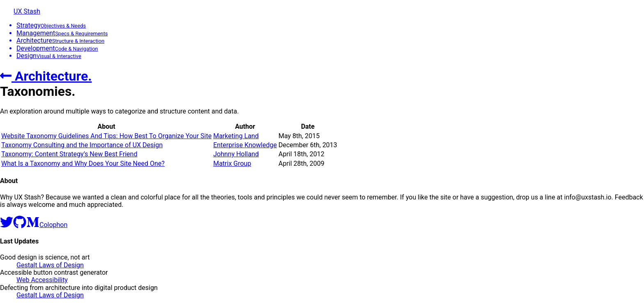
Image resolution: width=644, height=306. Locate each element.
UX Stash (27, 11)
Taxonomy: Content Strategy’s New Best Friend (69, 154)
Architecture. (46, 76)
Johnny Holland (236, 154)
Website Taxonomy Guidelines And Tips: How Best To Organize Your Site (106, 136)
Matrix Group (232, 163)
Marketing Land (236, 136)
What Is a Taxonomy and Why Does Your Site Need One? (83, 163)
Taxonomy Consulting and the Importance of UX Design (82, 145)
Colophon (53, 225)
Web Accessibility (42, 280)
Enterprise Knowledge (245, 145)
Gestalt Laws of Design (50, 265)
